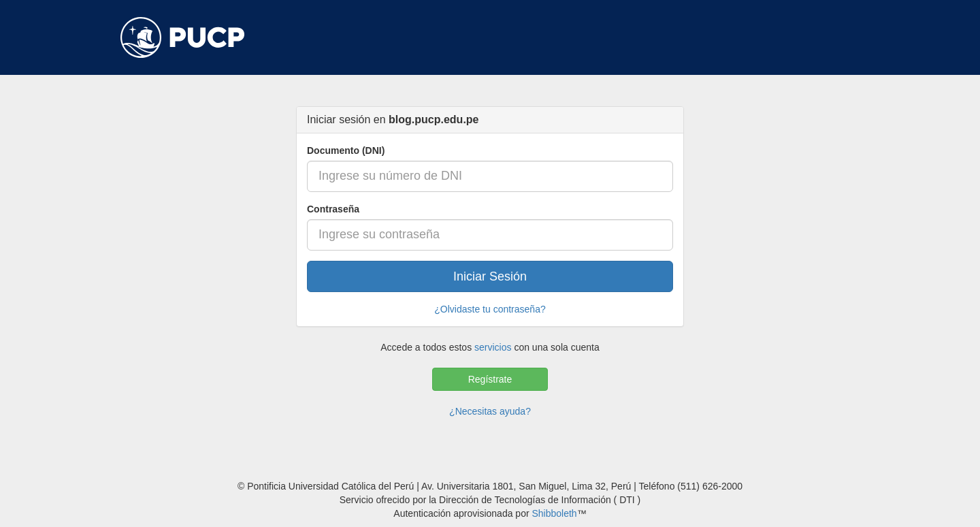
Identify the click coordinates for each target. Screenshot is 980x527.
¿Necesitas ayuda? (490, 411)
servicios (493, 347)
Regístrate (490, 379)
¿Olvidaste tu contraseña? (490, 309)
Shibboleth (554, 513)
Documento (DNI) (346, 150)
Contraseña (333, 209)
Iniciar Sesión (490, 276)
